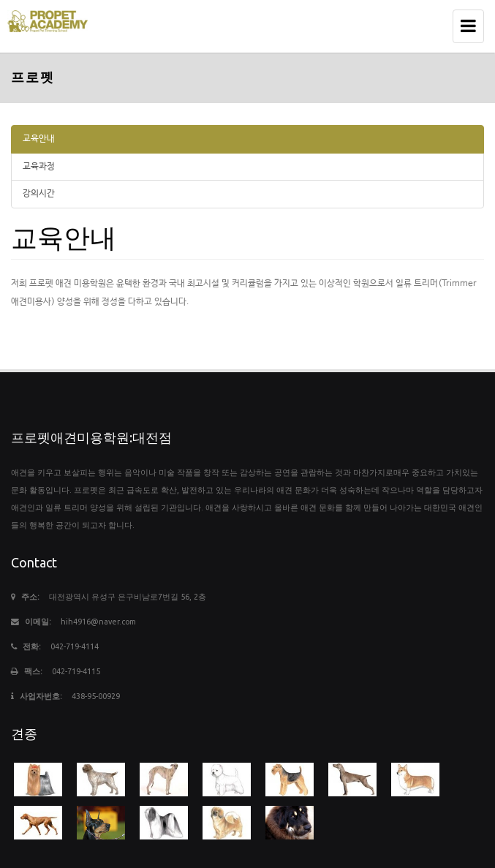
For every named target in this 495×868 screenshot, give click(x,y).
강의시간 (39, 194)
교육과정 (39, 167)
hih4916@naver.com (98, 622)
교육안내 (39, 139)
